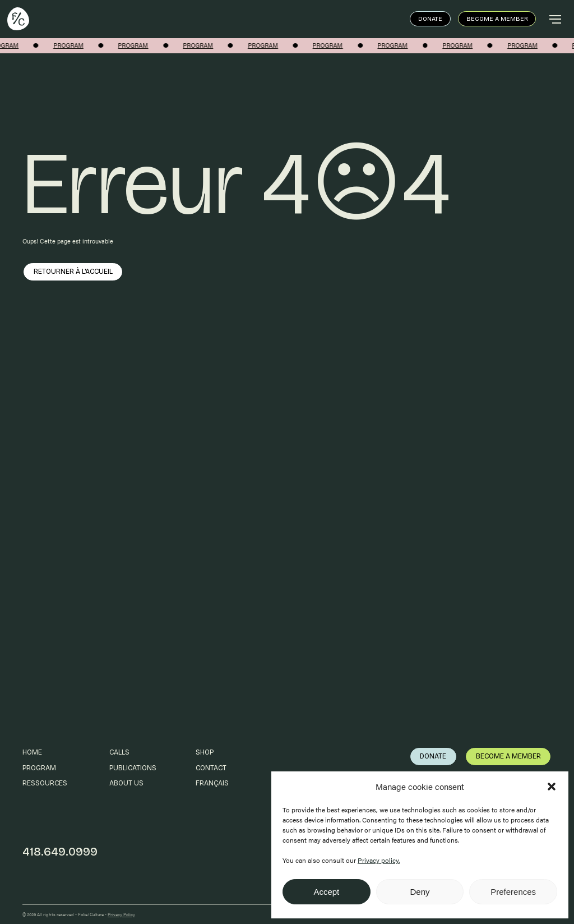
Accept (326, 892)
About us (126, 783)
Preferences (513, 892)
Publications (133, 768)
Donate (430, 19)
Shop (205, 752)
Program (39, 768)
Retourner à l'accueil (73, 271)
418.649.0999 (60, 852)
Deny (420, 892)
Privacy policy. (379, 860)
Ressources (45, 783)
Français (212, 783)
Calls (119, 752)
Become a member (497, 19)
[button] (552, 787)
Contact (211, 768)
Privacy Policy (121, 914)
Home (32, 752)
